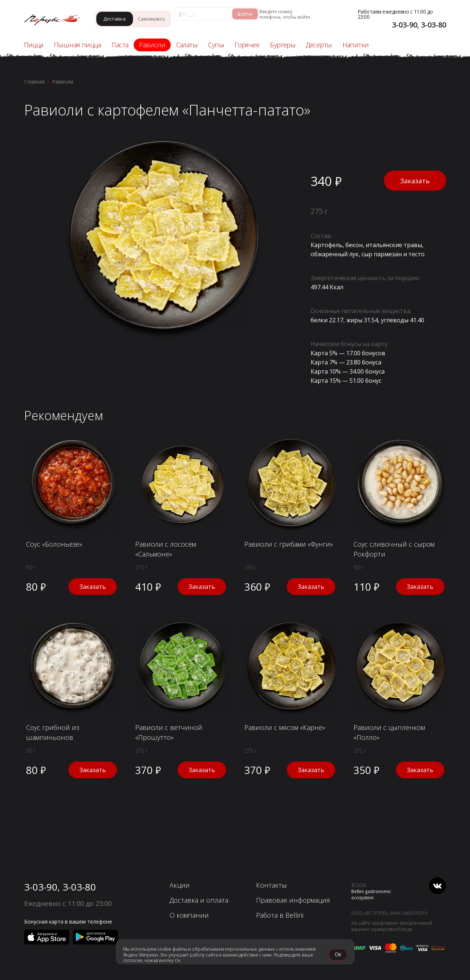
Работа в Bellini (280, 915)
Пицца (34, 45)
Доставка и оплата (199, 900)
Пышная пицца (77, 45)
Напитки (356, 45)
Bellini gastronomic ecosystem (371, 895)
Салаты (187, 45)
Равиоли (152, 45)
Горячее (247, 45)
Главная (34, 82)
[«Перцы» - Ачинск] (55, 21)
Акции (180, 885)
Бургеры (283, 45)
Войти (245, 14)
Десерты (319, 45)
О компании (189, 915)
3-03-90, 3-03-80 (60, 887)
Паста (120, 45)
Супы (216, 45)
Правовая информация (293, 900)
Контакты (271, 885)
